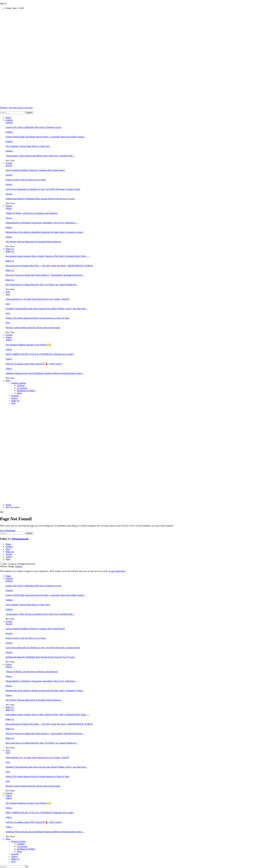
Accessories (22, 388)
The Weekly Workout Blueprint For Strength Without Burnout (33, 242)
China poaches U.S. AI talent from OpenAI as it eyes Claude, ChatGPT (37, 299)
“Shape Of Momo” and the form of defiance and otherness (32, 213)
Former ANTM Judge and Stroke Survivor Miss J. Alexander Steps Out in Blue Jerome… (46, 137)
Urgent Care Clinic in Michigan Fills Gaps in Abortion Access (33, 127)
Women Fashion (18, 383)
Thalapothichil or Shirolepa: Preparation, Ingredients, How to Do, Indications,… (42, 223)
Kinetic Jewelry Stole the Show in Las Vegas (26, 180)
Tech (8, 292)
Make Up (10, 249)
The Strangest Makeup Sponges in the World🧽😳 (28, 345)
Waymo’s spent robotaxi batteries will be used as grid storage (33, 328)
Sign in (3, 3)
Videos (9, 337)
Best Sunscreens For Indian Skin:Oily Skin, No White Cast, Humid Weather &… (42, 285)
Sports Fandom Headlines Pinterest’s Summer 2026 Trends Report (35, 170)
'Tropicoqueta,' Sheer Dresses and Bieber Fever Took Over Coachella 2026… (40, 156)
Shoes (19, 393)
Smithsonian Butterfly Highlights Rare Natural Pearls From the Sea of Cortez (40, 199)
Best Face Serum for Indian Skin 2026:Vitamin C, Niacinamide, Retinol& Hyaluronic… (45, 275)
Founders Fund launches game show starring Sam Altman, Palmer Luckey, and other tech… (47, 309)
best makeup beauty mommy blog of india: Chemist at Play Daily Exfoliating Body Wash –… (48, 256)
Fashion (9, 120)
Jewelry (9, 163)
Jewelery (15, 396)
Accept (112, 571)
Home (8, 117)
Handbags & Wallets (26, 391)
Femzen (9, 335)
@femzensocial (20, 539)
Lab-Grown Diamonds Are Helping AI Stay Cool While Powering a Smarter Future (43, 189)
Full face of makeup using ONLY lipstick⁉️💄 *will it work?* (34, 364)
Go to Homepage (8, 530)
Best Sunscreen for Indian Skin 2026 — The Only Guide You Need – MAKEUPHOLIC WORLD (49, 266)
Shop (8, 381)
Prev (8, 160)
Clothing (21, 386)
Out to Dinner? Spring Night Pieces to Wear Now (28, 146)
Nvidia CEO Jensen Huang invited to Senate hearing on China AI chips (37, 318)
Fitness (9, 206)
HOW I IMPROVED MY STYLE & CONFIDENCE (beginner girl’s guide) (40, 354)
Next (12, 160)
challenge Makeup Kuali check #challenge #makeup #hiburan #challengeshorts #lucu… (45, 373)
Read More (120, 571)
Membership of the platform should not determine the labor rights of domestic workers (44, 232)
